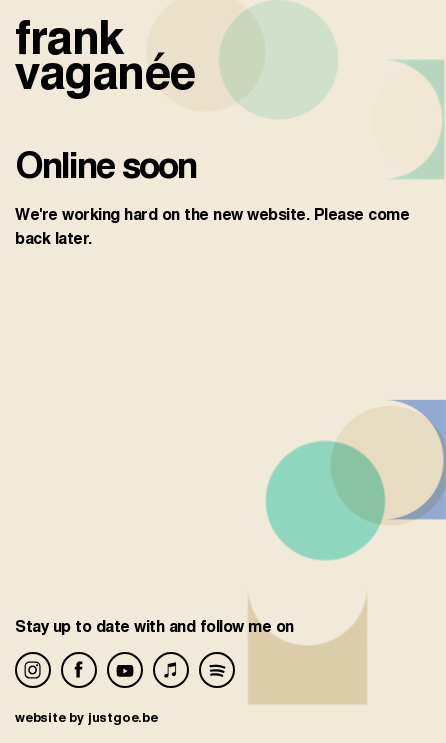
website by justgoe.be (86, 717)
